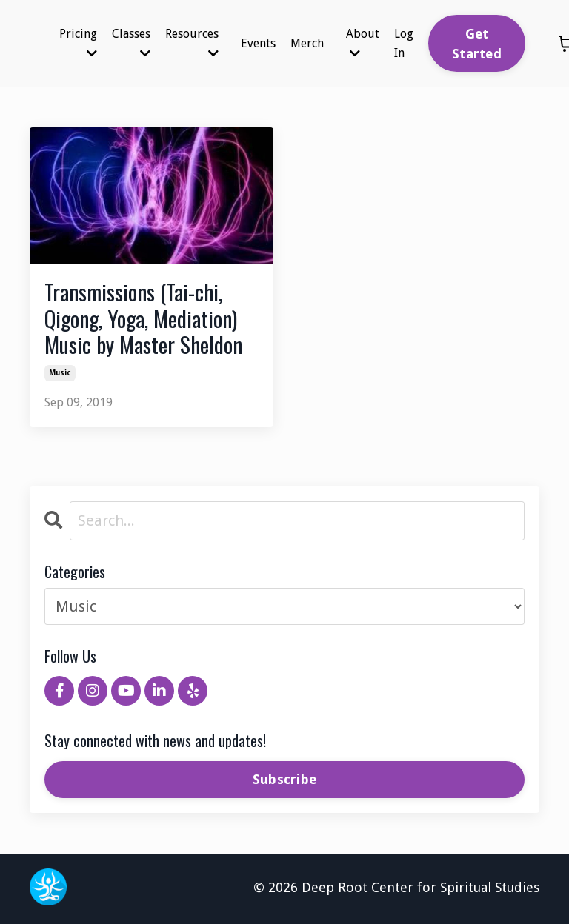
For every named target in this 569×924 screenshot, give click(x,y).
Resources (192, 43)
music (60, 374)
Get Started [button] (477, 44)
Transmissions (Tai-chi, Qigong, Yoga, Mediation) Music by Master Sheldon (144, 319)
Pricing (78, 43)
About (363, 43)
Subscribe (284, 781)
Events (258, 43)
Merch (307, 43)
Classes (131, 43)
